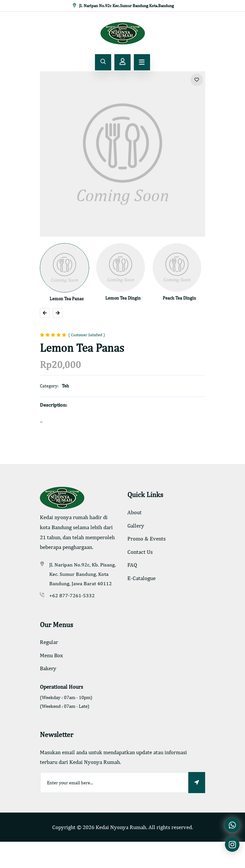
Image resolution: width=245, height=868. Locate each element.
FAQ (132, 565)
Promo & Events (146, 539)
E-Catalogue (141, 578)
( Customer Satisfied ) (87, 335)
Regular (49, 642)
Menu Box (51, 655)
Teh (65, 386)
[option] (122, 154)
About (134, 512)
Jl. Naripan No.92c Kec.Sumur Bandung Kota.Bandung (123, 6)
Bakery (48, 668)
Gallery (136, 526)
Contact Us (140, 552)
